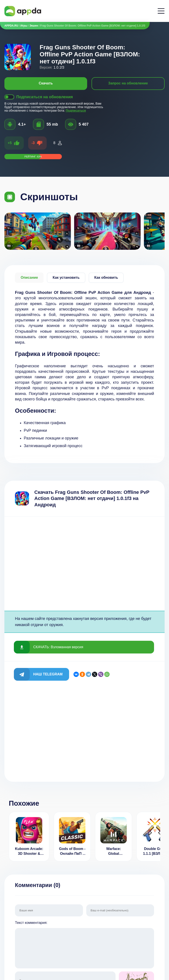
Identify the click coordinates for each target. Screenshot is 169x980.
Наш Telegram (48, 674)
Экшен (34, 26)
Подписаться (76, 111)
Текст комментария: (84, 945)
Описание (29, 278)
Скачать (46, 83)
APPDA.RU (11, 26)
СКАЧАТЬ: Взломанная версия (58, 647)
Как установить (66, 278)
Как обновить (106, 278)
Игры (24, 26)
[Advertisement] (84, 564)
